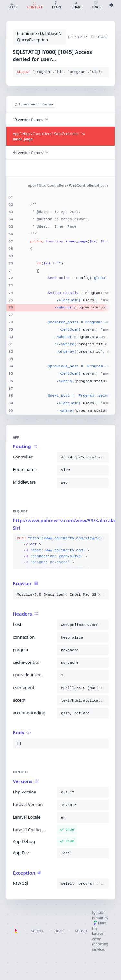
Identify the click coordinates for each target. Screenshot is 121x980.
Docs (59, 931)
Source (37, 931)
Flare (100, 923)
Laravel (81, 931)
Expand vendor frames (34, 104)
